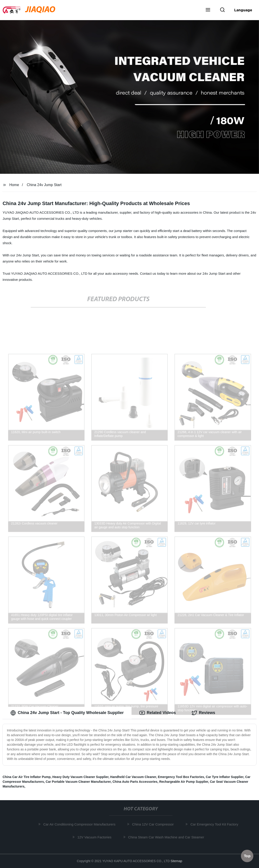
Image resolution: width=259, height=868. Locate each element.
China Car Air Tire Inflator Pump (26, 777)
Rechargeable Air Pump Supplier (184, 782)
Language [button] (243, 10)
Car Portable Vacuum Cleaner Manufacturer (78, 782)
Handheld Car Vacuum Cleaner (133, 777)
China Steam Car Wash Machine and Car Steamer (167, 837)
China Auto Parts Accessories (135, 782)
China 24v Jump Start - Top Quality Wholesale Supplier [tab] (67, 713)
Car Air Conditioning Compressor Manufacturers (80, 824)
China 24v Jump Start (44, 185)
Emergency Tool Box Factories (181, 777)
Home (14, 185)
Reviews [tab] (203, 713)
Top (247, 856)
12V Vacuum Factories (95, 837)
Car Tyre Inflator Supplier (225, 777)
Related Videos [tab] (158, 713)
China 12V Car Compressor (154, 824)
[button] (208, 10)
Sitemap (176, 861)
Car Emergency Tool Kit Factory (215, 824)
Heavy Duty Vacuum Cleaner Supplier (80, 777)
